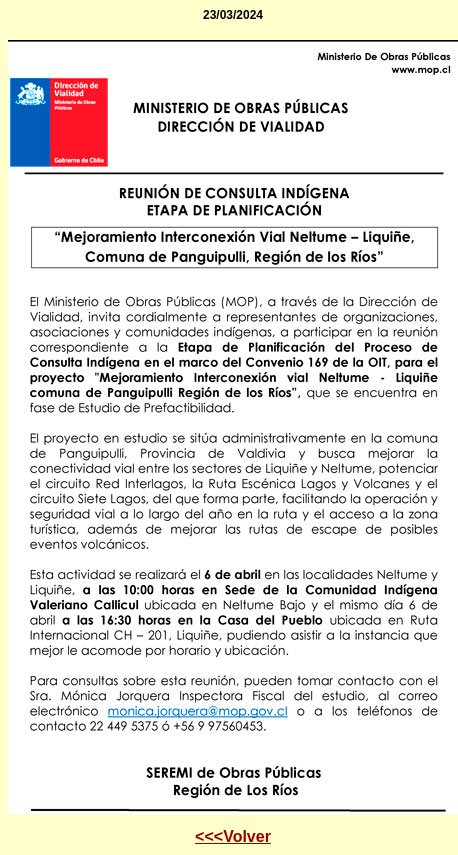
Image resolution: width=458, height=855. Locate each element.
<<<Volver (233, 836)
